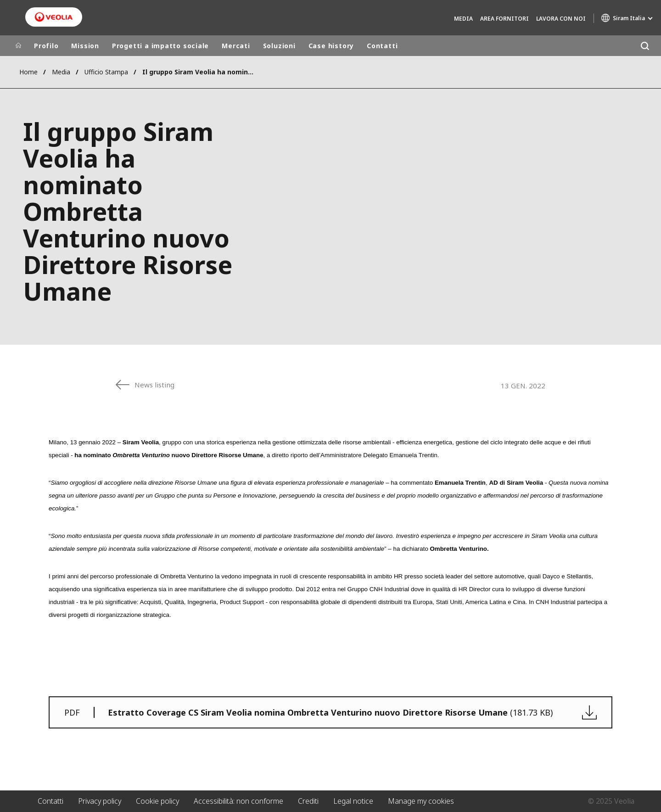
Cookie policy (157, 801)
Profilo (46, 46)
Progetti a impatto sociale (160, 46)
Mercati (236, 46)
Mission (85, 46)
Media (463, 19)
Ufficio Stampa (106, 72)
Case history (331, 46)
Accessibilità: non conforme (238, 801)
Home (28, 72)
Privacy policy (100, 801)
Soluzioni (279, 46)
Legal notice (353, 801)
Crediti (308, 801)
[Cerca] (645, 46)
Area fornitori (504, 19)
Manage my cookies (421, 801)
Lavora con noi (561, 19)
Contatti (382, 46)
